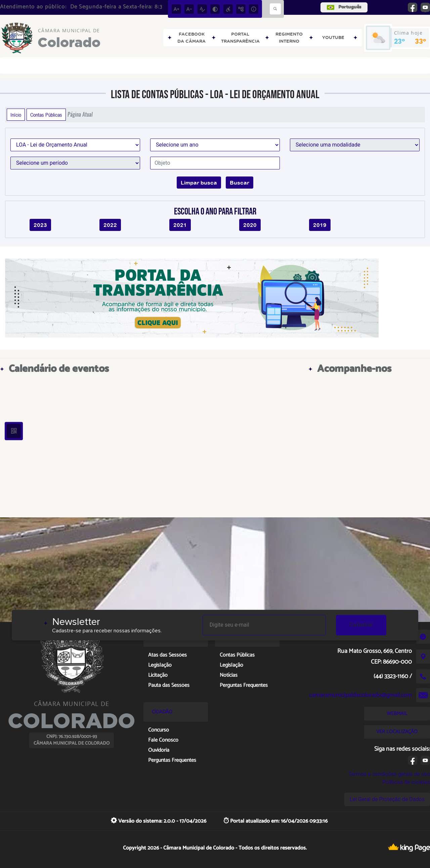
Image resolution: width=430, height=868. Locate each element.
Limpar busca (199, 183)
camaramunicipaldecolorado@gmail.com (360, 695)
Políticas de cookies (406, 782)
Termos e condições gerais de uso (389, 774)
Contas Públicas (46, 115)
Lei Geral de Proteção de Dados (387, 799)
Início (16, 115)
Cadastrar (361, 625)
